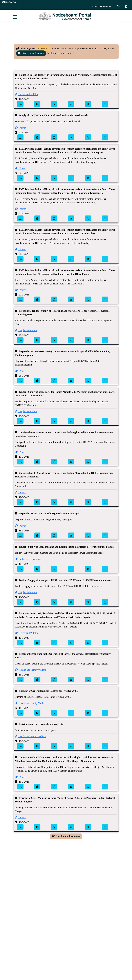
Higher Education (26, 333)
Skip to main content (101, 6)
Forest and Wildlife (27, 97)
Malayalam (10, 2)
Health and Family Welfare (30, 673)
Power (20, 130)
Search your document (31, 56)
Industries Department (28, 562)
